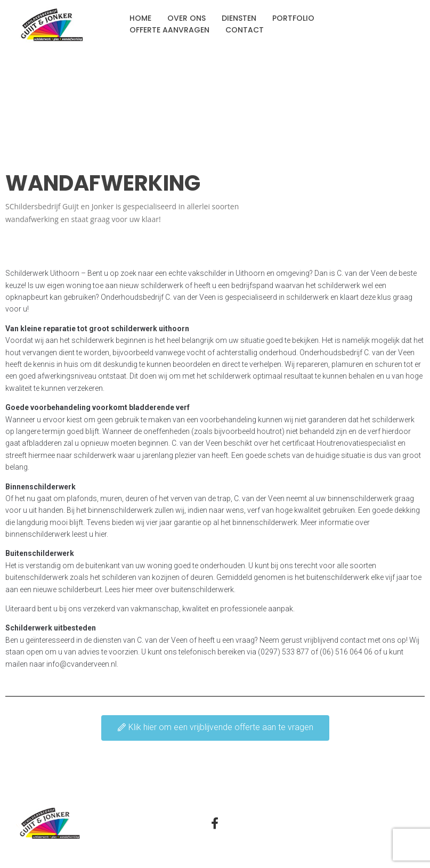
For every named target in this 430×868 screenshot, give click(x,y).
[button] (215, 728)
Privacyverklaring (327, 825)
